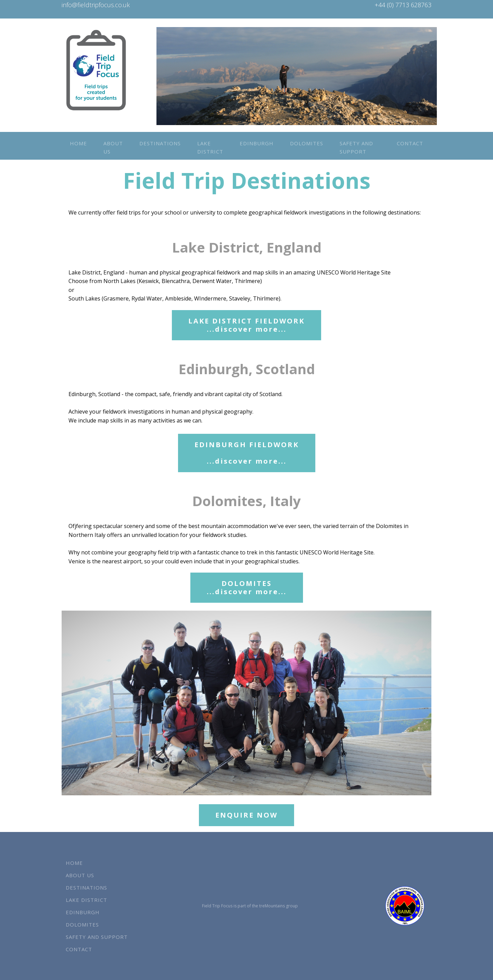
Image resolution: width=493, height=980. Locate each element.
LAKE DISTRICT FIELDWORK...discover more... (246, 325)
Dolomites (307, 143)
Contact (410, 143)
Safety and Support (356, 147)
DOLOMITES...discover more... (247, 587)
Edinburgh (257, 143)
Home (78, 143)
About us (113, 147)
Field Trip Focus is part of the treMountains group (250, 906)
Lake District (210, 147)
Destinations (160, 143)
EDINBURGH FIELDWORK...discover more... (247, 453)
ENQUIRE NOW (246, 815)
